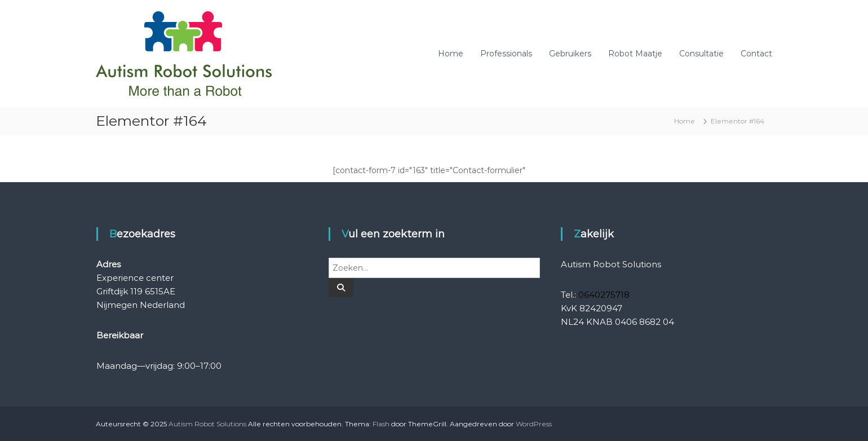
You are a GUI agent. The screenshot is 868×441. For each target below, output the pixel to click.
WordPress (534, 424)
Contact (756, 54)
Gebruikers (570, 54)
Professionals (506, 54)
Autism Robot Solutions (207, 424)
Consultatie (701, 54)
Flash (381, 424)
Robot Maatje (635, 54)
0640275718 (604, 295)
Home (451, 54)
